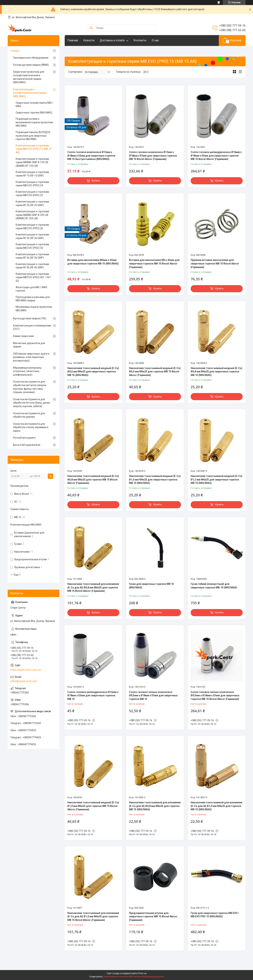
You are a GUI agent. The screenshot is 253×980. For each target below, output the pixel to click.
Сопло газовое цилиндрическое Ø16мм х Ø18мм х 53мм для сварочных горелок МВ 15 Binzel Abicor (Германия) (216, 156)
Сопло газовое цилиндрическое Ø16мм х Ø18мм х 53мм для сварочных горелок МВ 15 (93, 696)
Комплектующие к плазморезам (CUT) (32, 327)
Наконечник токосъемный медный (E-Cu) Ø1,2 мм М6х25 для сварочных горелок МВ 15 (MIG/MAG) (216, 479)
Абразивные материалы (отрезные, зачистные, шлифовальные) (27, 371)
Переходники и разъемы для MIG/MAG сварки (33, 299)
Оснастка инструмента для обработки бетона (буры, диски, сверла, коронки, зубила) (32, 403)
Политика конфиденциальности (148, 977)
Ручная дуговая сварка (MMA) (31, 65)
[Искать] (91, 28)
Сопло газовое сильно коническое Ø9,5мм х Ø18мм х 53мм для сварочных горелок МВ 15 (153, 696)
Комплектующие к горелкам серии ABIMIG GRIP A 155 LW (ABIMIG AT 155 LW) (32, 162)
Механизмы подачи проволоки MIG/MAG (34, 309)
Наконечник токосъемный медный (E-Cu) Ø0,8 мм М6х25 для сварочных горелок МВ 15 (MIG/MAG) (216, 372)
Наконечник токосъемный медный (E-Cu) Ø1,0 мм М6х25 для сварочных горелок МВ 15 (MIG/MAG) (155, 479)
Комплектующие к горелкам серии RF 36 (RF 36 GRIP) (32, 256)
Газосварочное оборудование (31, 58)
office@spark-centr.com (24, 681)
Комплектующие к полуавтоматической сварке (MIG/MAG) (30, 93)
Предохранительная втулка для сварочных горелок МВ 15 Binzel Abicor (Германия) (153, 917)
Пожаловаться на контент (117, 977)
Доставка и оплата (112, 40)
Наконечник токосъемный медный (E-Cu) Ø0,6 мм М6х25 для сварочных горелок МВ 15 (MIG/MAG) (93, 372)
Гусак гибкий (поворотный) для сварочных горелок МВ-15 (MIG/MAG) (214, 586)
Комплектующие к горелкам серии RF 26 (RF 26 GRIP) (32, 236)
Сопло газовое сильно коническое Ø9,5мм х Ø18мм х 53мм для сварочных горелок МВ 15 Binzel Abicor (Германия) (215, 696)
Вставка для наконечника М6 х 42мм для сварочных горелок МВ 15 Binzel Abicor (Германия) (154, 263)
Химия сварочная (23, 336)
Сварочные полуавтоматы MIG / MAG (34, 105)
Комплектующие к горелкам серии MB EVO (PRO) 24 (32, 184)
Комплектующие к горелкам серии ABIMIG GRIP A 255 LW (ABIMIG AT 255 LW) (32, 215)
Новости (89, 40)
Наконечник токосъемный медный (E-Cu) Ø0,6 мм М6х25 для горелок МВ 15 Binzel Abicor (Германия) (155, 372)
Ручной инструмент (24, 438)
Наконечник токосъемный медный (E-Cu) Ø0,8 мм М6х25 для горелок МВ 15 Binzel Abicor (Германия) (93, 479)
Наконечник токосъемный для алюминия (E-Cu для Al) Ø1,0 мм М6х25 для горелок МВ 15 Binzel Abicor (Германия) (93, 917)
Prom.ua (142, 973)
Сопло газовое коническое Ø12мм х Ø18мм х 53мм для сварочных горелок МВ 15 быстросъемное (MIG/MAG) (91, 156)
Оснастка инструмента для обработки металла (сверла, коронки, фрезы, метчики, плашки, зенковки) (30, 387)
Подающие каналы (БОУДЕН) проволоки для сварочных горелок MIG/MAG (33, 136)
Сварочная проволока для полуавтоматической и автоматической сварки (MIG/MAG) (29, 77)
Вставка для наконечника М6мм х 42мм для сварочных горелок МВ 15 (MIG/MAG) (93, 262)
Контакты (140, 40)
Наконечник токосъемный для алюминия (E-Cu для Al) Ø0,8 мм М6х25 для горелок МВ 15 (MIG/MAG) (155, 806)
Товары (15, 51)
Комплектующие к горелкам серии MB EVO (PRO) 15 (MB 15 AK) (34, 149)
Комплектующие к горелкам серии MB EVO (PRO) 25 (32, 194)
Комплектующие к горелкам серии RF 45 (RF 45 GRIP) (32, 266)
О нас (155, 40)
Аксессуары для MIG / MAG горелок (31, 289)
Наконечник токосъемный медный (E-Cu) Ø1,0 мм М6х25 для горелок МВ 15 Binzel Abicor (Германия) (93, 806)
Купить (96, 181)
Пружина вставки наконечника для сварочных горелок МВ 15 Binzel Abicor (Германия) (215, 263)
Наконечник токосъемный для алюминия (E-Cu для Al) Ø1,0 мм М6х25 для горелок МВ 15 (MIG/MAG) (216, 806)
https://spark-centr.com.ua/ (26, 670)
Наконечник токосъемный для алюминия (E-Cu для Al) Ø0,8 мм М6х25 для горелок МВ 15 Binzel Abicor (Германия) (93, 587)
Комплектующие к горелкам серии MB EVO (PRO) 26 (32, 227)
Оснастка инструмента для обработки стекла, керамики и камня (31, 427)
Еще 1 (17, 575)
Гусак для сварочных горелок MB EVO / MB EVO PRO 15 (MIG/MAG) (215, 915)
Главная (73, 40)
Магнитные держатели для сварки (29, 345)
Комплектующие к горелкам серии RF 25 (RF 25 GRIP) (32, 203)
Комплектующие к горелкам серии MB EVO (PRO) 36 (32, 246)
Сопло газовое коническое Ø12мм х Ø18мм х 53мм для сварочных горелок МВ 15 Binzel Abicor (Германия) (153, 156)
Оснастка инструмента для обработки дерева (29, 415)
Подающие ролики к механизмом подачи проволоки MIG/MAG (34, 122)
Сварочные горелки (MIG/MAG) (34, 113)
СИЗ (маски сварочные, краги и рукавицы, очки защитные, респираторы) (31, 357)
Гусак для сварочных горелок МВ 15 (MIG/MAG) (151, 586)
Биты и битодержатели (27, 445)
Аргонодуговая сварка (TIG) (29, 318)
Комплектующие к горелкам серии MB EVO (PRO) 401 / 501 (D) (33, 277)
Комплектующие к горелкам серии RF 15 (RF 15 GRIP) (32, 174)
